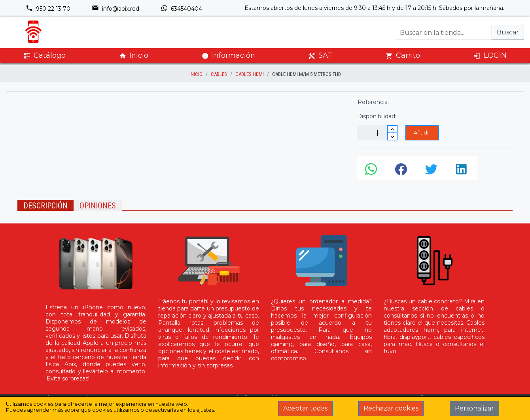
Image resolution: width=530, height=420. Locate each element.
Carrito (403, 56)
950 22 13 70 (48, 9)
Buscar (508, 32)
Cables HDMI (250, 74)
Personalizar (474, 408)
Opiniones (98, 206)
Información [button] (228, 55)
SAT (320, 56)
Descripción (45, 206)
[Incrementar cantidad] (392, 129)
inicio (196, 74)
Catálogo (44, 56)
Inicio (134, 56)
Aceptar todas (305, 408)
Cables (219, 74)
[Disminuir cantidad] (392, 137)
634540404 (181, 9)
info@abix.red (115, 9)
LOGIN (490, 56)
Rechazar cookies (391, 408)
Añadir (422, 132)
